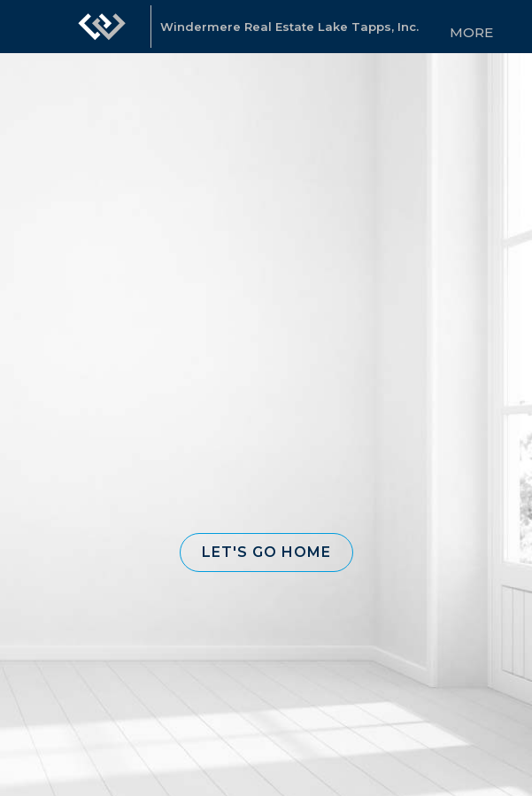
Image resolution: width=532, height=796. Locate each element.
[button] (266, 553)
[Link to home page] (102, 27)
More (471, 32)
